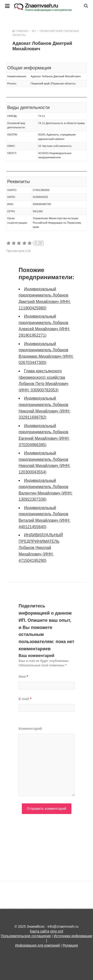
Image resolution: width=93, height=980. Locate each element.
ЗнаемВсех (47, 7)
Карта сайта (39, 931)
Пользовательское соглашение (26, 936)
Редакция (70, 945)
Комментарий (30, 729)
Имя (23, 677)
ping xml (57, 931)
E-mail (25, 699)
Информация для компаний (37, 945)
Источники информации (73, 936)
